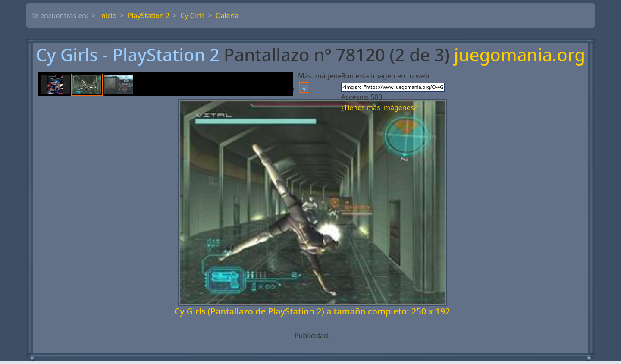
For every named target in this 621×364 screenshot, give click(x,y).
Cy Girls (193, 16)
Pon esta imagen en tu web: (386, 76)
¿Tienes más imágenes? (379, 107)
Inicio (108, 16)
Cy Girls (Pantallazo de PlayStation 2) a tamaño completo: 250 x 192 (312, 311)
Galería (227, 16)
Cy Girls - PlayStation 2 (128, 55)
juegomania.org (520, 55)
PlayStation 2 (149, 16)
